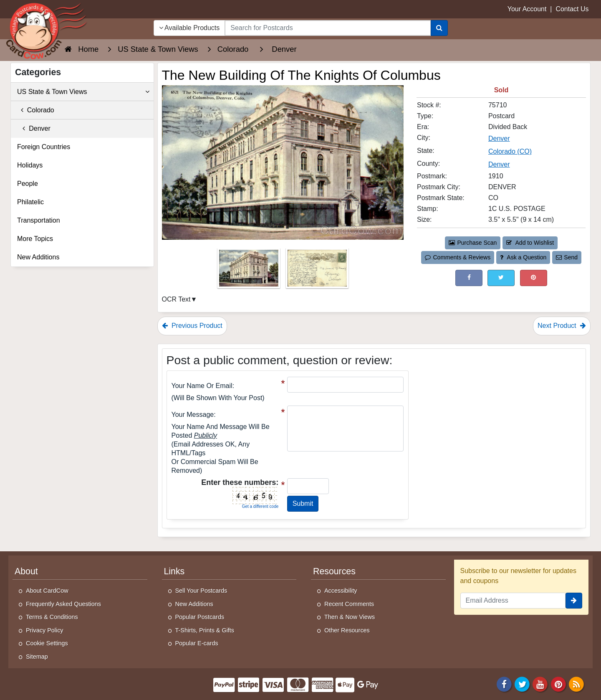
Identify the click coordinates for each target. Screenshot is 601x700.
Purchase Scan (473, 243)
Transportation (39, 220)
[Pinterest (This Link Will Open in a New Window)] (534, 278)
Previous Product (192, 326)
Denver (34, 128)
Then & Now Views (350, 617)
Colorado (36, 110)
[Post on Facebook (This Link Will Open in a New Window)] (469, 278)
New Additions (38, 257)
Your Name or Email (202, 386)
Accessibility (341, 591)
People (28, 184)
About (26, 571)
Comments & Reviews (458, 257)
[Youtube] (540, 684)
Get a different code (260, 506)
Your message (193, 415)
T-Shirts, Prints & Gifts (205, 630)
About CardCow (47, 591)
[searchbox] (328, 28)
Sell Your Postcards (201, 591)
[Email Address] (513, 601)
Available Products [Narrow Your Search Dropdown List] (189, 28)
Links (174, 571)
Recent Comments (349, 604)
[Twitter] (522, 684)
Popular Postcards (200, 617)
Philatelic (30, 202)
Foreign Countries (44, 147)
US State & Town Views (83, 92)
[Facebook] (504, 684)
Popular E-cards (197, 643)
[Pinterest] (558, 684)
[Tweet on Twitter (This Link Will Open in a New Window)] (501, 278)
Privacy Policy (45, 630)
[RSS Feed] (576, 684)
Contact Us (572, 9)
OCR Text (176, 299)
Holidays (30, 165)
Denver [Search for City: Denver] (499, 138)
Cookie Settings (47, 643)
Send (567, 257)
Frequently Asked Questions (63, 604)
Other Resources (347, 630)
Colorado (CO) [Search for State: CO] (510, 151)
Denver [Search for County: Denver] (499, 164)
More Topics (35, 239)
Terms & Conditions (52, 617)
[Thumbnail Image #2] (317, 271)
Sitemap (37, 657)
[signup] (574, 601)
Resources (334, 571)
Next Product (562, 326)
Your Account (527, 9)
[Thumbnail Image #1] (250, 271)
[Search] (439, 28)
